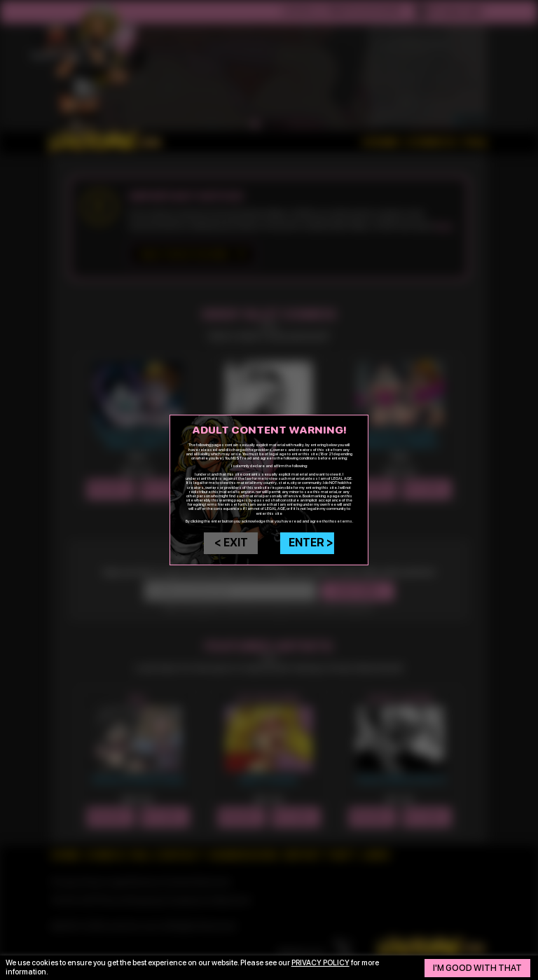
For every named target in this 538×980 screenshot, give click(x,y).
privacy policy (320, 963)
